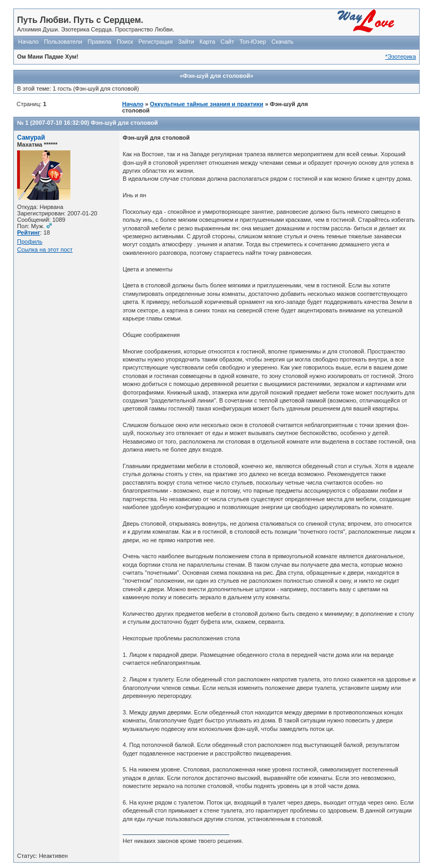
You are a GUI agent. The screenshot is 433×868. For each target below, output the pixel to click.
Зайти (186, 42)
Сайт (227, 42)
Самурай (31, 138)
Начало (28, 42)
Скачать (282, 42)
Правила (99, 42)
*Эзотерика (401, 57)
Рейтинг (29, 232)
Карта (207, 42)
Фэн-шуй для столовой (124, 123)
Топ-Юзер (253, 42)
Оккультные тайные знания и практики (207, 104)
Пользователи (63, 42)
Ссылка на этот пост (45, 250)
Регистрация (156, 42)
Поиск (125, 42)
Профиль (30, 242)
